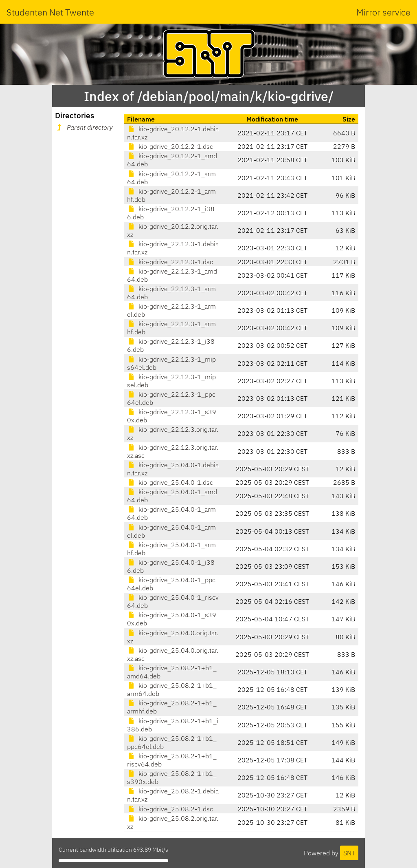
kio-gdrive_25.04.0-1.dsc (170, 482)
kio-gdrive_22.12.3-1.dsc (170, 262)
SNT (349, 853)
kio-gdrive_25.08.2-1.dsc (170, 809)
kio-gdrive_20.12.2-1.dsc (170, 146)
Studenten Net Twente (50, 12)
